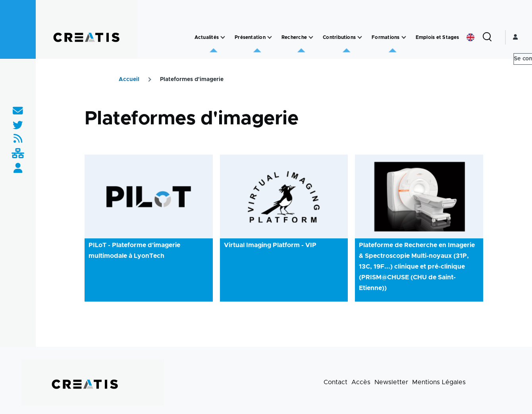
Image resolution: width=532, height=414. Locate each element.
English (470, 37)
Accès (361, 382)
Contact (335, 382)
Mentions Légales (439, 382)
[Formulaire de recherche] (487, 37)
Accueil (129, 79)
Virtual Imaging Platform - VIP (270, 245)
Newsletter (391, 382)
